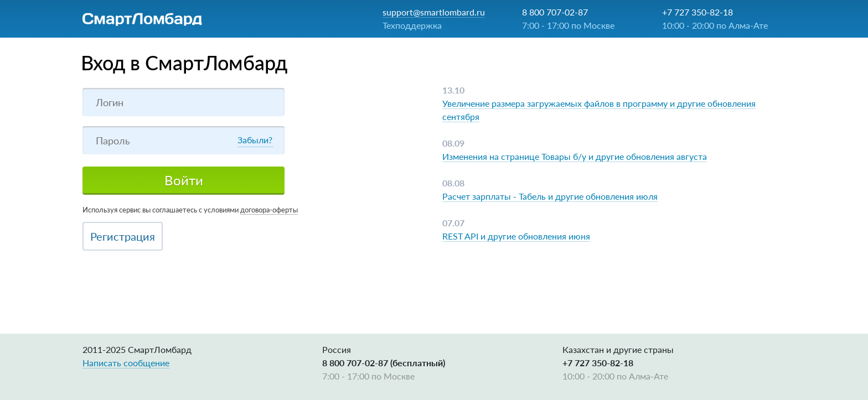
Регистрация (123, 236)
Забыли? (255, 140)
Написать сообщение (126, 363)
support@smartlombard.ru (434, 12)
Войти (184, 180)
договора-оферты (269, 210)
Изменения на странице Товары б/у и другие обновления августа (575, 156)
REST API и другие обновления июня (516, 236)
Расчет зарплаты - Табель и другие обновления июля (550, 196)
